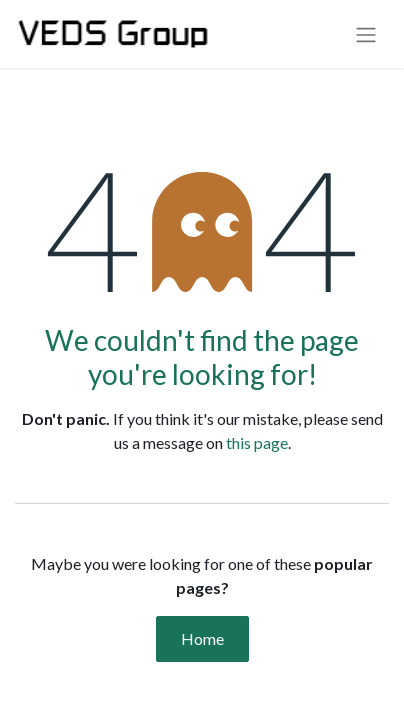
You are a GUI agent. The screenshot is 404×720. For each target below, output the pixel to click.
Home (202, 638)
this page (257, 442)
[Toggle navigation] (366, 34)
